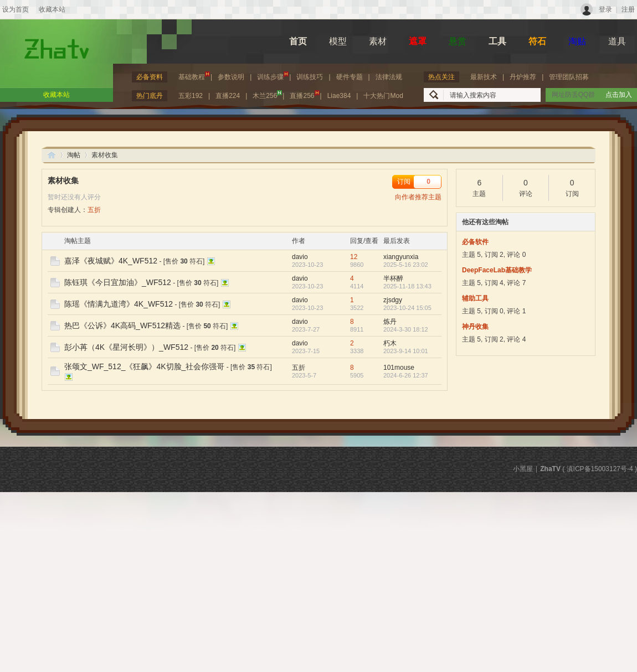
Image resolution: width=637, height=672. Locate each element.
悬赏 (458, 41)
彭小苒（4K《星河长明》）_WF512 (126, 347)
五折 (94, 210)
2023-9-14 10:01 (406, 351)
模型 (338, 41)
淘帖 (74, 155)
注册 (628, 9)
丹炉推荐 (523, 77)
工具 (497, 41)
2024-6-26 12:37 (406, 375)
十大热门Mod (383, 96)
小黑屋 (523, 469)
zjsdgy (393, 300)
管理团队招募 (569, 77)
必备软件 (475, 242)
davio (300, 257)
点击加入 (619, 95)
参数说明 (231, 77)
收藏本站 (52, 9)
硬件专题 (350, 77)
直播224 (228, 96)
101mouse (399, 368)
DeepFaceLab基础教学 (497, 270)
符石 (537, 41)
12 (354, 257)
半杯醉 (393, 278)
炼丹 (390, 322)
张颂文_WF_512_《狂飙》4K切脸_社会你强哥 (144, 366)
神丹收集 (475, 327)
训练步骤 (273, 76)
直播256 (304, 95)
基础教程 (194, 76)
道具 (617, 41)
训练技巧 (310, 77)
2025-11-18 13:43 (407, 286)
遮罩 (418, 41)
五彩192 (191, 96)
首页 (298, 41)
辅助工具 (475, 298)
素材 (378, 41)
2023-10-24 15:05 (407, 308)
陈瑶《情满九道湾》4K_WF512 (119, 304)
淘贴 (577, 41)
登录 (605, 9)
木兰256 (267, 95)
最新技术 (484, 77)
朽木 (390, 343)
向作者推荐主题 (418, 197)
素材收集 (63, 180)
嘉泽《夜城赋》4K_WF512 (111, 261)
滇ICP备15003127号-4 (600, 469)
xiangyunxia (401, 257)
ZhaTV (52, 155)
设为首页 (16, 9)
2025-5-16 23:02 (406, 265)
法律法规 (389, 77)
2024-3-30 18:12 (406, 329)
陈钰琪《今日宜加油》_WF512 (118, 282)
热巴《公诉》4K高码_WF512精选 (122, 325)
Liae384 (339, 96)
